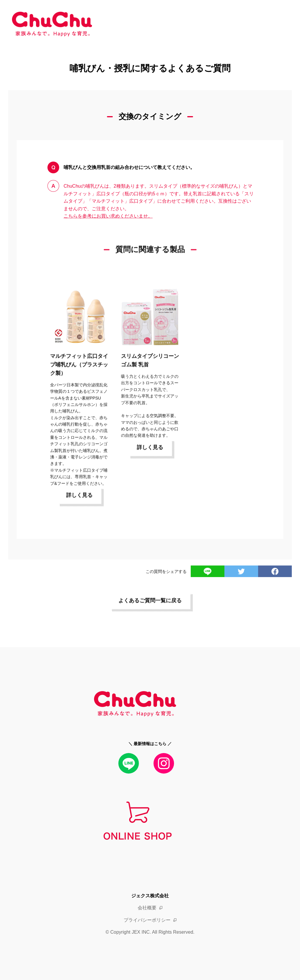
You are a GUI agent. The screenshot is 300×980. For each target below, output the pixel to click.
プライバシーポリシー (147, 920)
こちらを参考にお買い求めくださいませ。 (108, 216)
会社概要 (147, 908)
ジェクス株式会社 (150, 896)
